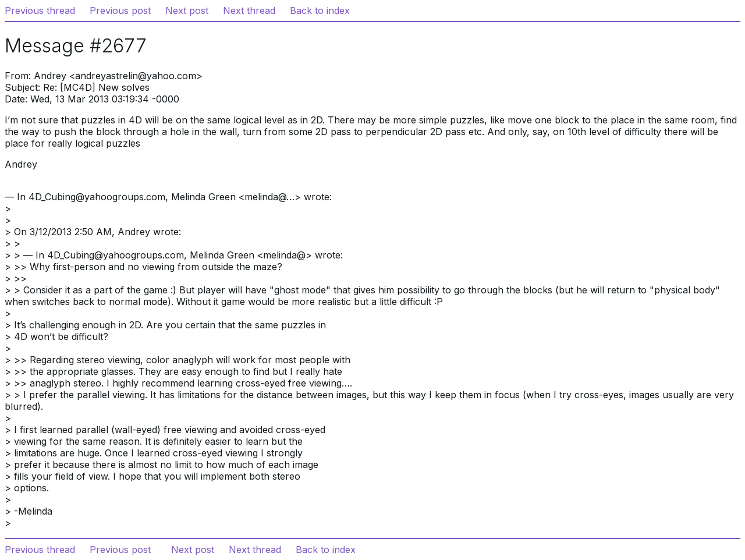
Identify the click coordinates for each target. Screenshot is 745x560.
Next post (187, 10)
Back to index (320, 10)
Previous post (120, 10)
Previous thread (40, 10)
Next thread (249, 10)
